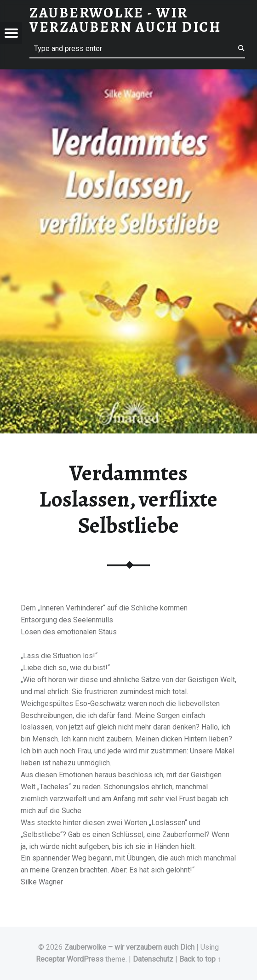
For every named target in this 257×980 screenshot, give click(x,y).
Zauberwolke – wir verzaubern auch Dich (129, 947)
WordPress (85, 959)
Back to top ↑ (200, 959)
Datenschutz (153, 959)
